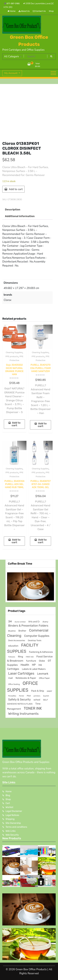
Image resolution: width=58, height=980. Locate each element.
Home (12, 11)
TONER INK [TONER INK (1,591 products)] (33, 708)
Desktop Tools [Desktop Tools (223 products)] (35, 640)
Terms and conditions (16, 827)
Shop (51, 11)
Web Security (12, 835)
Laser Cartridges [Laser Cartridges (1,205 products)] (21, 673)
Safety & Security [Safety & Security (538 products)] (19, 699)
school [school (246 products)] (37, 700)
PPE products (12, 356)
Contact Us (39, 11)
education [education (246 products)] (13, 646)
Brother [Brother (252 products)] (22, 631)
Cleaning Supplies (14, 352)
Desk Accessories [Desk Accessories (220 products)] (17, 640)
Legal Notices (12, 815)
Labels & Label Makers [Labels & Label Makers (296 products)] (34, 669)
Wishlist (9, 807)
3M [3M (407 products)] (10, 622)
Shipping (10, 819)
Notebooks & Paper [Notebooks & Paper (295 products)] (26, 678)
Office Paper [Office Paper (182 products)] (44, 678)
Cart (8, 803)
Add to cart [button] (16, 424)
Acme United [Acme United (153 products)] (20, 622)
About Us (24, 11)
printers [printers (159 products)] (37, 696)
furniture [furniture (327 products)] (31, 661)
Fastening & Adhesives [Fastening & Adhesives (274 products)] (41, 652)
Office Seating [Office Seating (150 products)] (14, 684)
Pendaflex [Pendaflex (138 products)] (12, 696)
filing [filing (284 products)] (20, 657)
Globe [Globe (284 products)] (42, 661)
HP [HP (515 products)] (34, 665)
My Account (11, 73)
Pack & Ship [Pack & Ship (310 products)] (38, 691)
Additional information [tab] (20, 216)
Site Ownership (13, 823)
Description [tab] (13, 209)
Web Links (11, 831)
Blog (8, 795)
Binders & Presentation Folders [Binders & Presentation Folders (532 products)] (28, 626)
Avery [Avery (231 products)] (45, 622)
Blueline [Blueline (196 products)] (12, 631)
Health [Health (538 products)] (25, 665)
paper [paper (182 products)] (49, 691)
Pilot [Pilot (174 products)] (29, 696)
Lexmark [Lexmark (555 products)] (43, 674)
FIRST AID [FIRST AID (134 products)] (30, 657)
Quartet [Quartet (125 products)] (46, 696)
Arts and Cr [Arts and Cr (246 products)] (34, 622)
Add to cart (16, 189)
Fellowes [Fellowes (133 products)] (12, 657)
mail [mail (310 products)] (10, 678)
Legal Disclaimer (14, 811)
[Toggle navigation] (53, 73)
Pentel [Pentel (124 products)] (21, 696)
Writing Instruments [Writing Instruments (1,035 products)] (23, 714)
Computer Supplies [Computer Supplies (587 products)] (37, 636)
